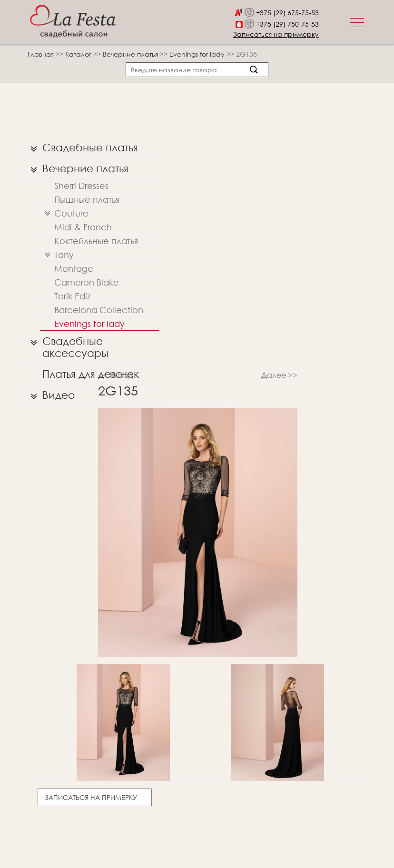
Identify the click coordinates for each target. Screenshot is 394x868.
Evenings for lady (198, 54)
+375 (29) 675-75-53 (287, 13)
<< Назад (116, 375)
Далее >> (279, 375)
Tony (57, 255)
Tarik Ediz (73, 296)
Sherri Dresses (81, 186)
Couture (64, 213)
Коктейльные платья (96, 241)
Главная (41, 54)
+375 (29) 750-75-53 (287, 24)
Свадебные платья (82, 148)
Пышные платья (87, 199)
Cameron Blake (87, 282)
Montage (74, 268)
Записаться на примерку (276, 34)
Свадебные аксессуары (67, 345)
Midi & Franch (83, 227)
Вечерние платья (131, 54)
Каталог (79, 54)
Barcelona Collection (99, 310)
